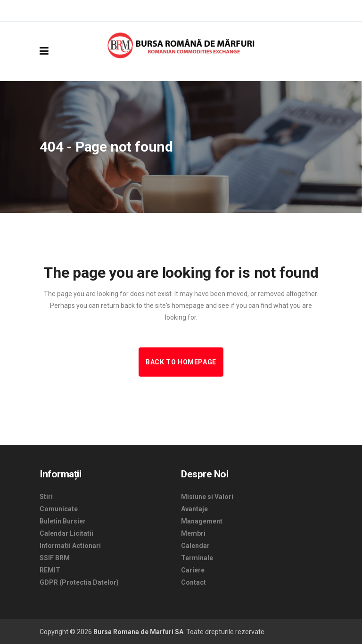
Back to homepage (181, 362)
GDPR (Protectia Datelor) (79, 582)
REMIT (50, 570)
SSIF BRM (55, 558)
